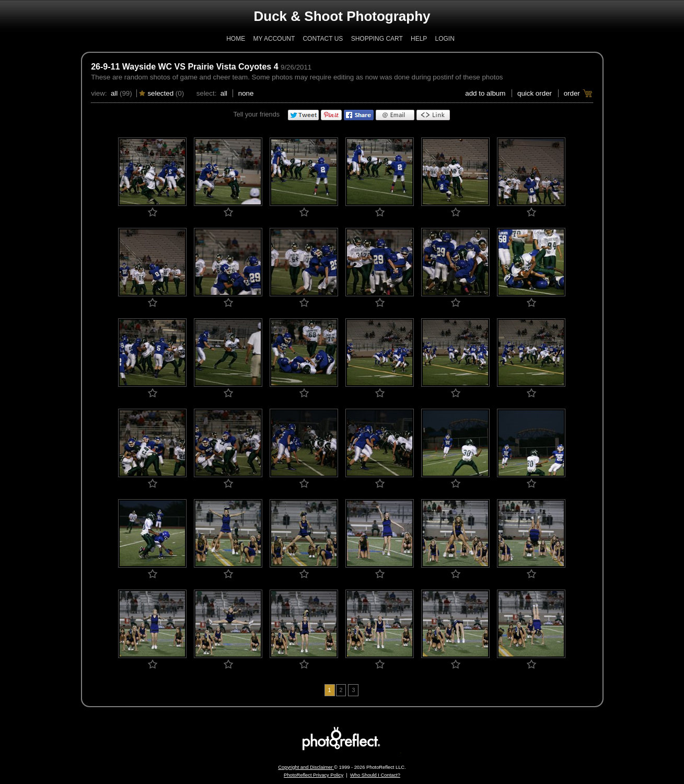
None (246, 93)
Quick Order (535, 93)
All (114, 93)
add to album (485, 93)
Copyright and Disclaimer (306, 767)
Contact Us (323, 39)
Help (419, 39)
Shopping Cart (377, 39)
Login (444, 39)
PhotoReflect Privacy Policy (314, 775)
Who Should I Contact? (375, 775)
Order (572, 93)
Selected (160, 93)
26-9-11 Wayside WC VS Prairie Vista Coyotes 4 (184, 67)
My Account (274, 39)
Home (236, 39)
